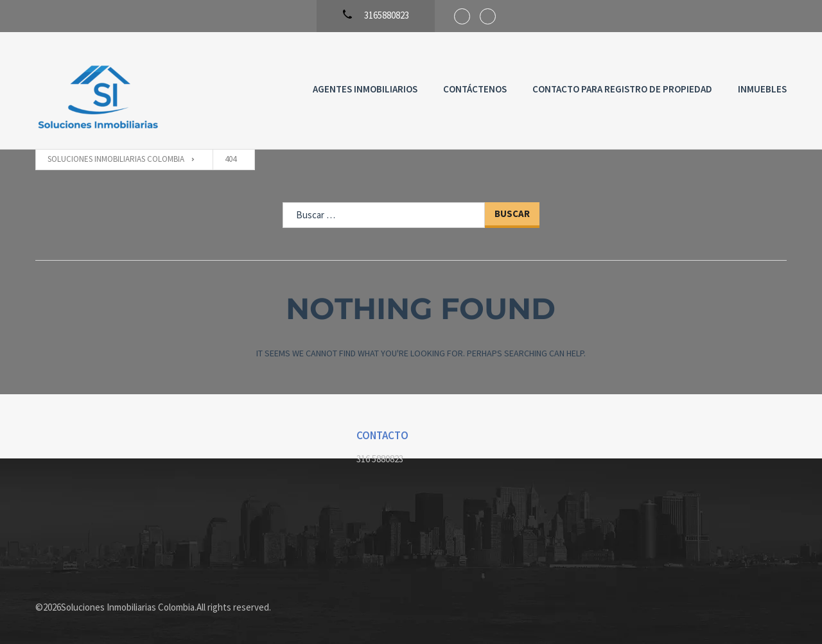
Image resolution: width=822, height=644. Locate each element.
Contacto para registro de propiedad (622, 89)
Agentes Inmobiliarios (365, 89)
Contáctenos (475, 89)
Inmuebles (762, 89)
